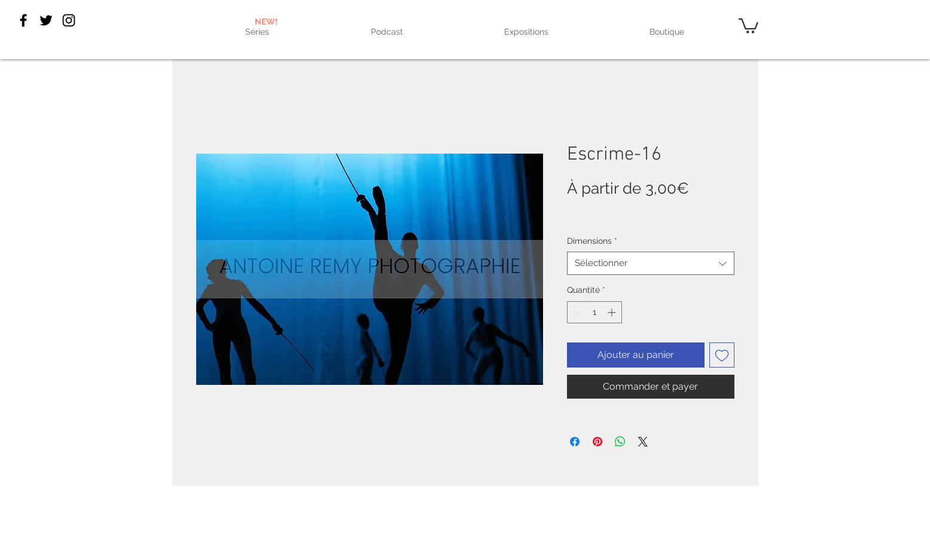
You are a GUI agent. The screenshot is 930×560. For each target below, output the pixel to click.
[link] (748, 25)
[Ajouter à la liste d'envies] (722, 355)
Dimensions (592, 241)
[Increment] (613, 312)
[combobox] (651, 263)
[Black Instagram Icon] (69, 20)
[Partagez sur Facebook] (575, 442)
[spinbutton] (594, 312)
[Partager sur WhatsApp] (620, 442)
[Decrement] (576, 312)
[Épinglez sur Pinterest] (597, 442)
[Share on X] (643, 442)
